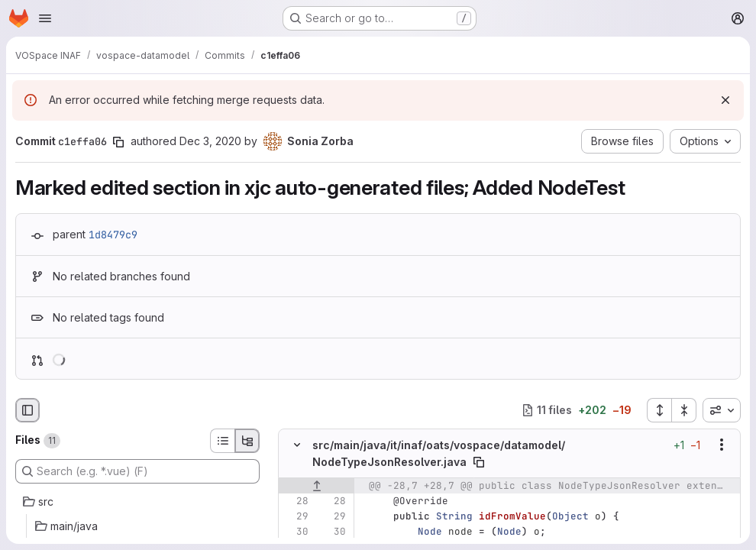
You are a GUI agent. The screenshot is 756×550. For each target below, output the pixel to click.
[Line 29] (296, 516)
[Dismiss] (725, 100)
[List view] (222, 441)
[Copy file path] (479, 462)
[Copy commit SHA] (118, 142)
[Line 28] (296, 501)
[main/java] (137, 526)
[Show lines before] (317, 486)
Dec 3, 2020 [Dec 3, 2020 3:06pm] (210, 141)
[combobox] (722, 410)
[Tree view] (247, 441)
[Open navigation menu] (45, 18)
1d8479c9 (113, 235)
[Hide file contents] (297, 445)
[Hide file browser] (27, 410)
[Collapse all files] (684, 410)
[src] (137, 502)
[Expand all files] (659, 410)
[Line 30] (296, 532)
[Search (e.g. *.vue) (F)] (137, 471)
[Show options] (722, 445)
